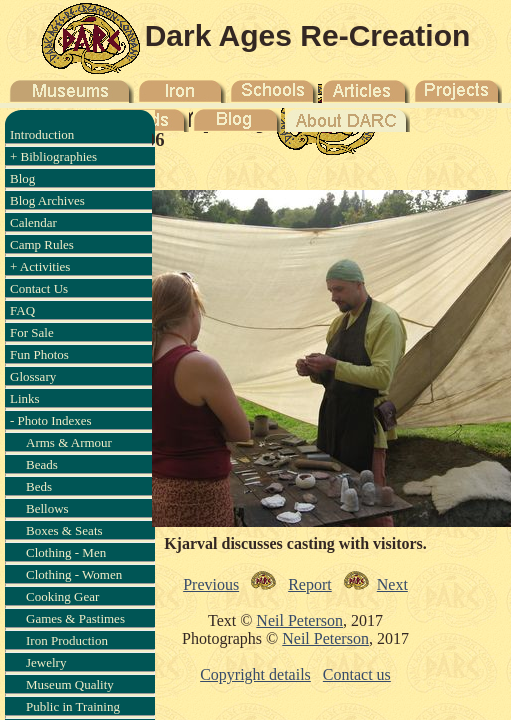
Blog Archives (47, 200)
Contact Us (39, 288)
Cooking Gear (62, 596)
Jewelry (46, 662)
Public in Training (73, 706)
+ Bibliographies (53, 156)
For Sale (32, 332)
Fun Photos (39, 354)
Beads (42, 464)
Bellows (47, 508)
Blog (22, 178)
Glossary (33, 376)
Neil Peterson (299, 620)
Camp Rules (42, 244)
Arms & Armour (69, 442)
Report (310, 584)
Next (392, 584)
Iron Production (67, 640)
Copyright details (255, 674)
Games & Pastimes (75, 618)
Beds (39, 486)
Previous (211, 584)
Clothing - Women (74, 574)
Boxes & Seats (64, 530)
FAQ (22, 310)
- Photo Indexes (51, 420)
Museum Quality (70, 684)
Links (25, 398)
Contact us (357, 674)
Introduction (42, 134)
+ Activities (40, 266)
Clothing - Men (66, 552)
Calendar (33, 222)
